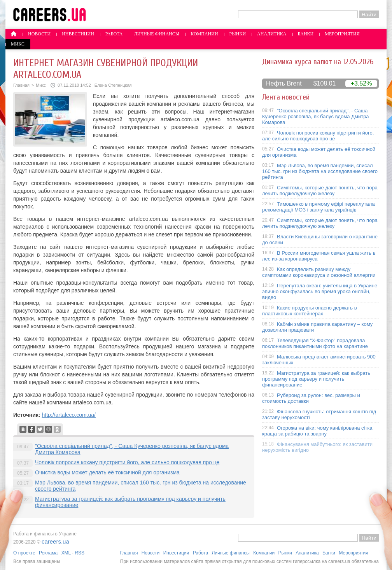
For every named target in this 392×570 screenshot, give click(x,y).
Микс (18, 44)
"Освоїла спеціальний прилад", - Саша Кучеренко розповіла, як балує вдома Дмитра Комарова (316, 116)
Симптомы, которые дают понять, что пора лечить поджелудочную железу (320, 191)
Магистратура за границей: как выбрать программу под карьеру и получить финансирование (316, 379)
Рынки (238, 34)
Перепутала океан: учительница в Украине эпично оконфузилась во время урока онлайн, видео (320, 291)
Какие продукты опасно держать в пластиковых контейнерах (310, 311)
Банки (306, 34)
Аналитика (272, 34)
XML (66, 553)
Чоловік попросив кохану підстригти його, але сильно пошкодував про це (127, 462)
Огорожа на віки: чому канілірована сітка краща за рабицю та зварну (317, 431)
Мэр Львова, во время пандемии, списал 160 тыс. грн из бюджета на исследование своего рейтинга (320, 171)
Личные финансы (157, 34)
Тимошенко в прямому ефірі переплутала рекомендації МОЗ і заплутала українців (318, 207)
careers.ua (55, 541)
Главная (21, 85)
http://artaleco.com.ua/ (69, 415)
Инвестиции (78, 34)
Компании (204, 34)
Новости (39, 34)
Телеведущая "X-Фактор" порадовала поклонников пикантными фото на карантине (315, 343)
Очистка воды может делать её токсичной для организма (107, 472)
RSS (80, 553)
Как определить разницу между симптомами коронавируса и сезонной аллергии (319, 272)
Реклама (48, 553)
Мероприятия (342, 34)
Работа (114, 34)
